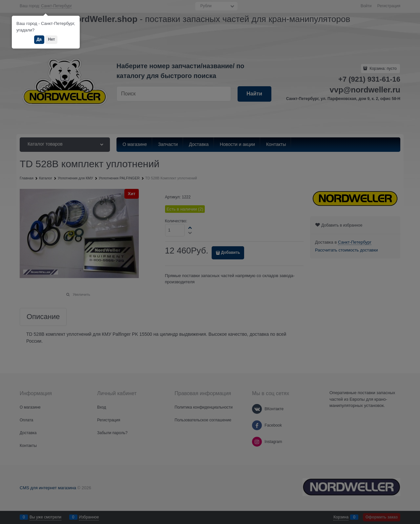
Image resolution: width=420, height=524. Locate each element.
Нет (51, 39)
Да (39, 39)
